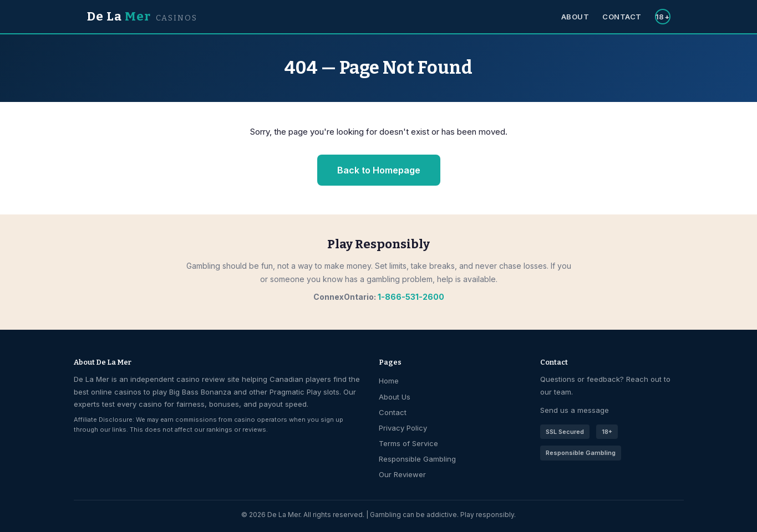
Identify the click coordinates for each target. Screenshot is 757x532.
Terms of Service (408, 443)
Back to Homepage (379, 170)
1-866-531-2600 (411, 297)
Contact (622, 17)
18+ (663, 17)
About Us (395, 397)
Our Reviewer (402, 474)
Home (389, 381)
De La (142, 16)
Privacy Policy (403, 428)
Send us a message (575, 410)
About (575, 17)
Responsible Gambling (417, 459)
